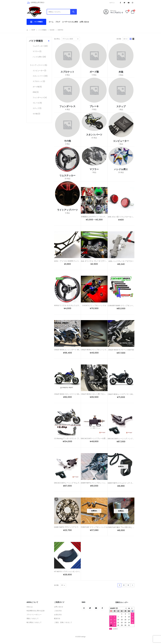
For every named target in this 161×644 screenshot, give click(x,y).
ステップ (37, 108)
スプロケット (39, 81)
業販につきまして (33, 618)
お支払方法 (58, 615)
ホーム (51, 22)
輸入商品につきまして (34, 622)
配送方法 (57, 618)
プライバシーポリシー (34, 615)
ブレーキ (37, 103)
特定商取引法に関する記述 (36, 611)
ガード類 (37, 87)
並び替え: (57, 39)
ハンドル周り (39, 57)
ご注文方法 (58, 611)
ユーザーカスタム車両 (70, 22)
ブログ (58, 22)
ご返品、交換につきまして (63, 622)
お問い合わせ (84, 22)
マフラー (37, 51)
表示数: (119, 39)
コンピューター (39, 71)
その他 (36, 114)
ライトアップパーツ (39, 65)
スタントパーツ (40, 76)
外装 (36, 92)
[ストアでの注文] (71, 39)
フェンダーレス (40, 97)
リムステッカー (40, 46)
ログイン (112, 3)
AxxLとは (30, 607)
